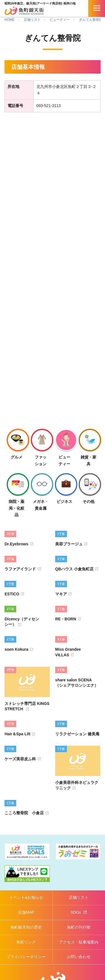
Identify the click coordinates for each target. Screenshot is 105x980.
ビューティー (60, 20)
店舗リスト (32, 20)
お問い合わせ (79, 957)
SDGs (76, 912)
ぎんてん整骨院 (91, 20)
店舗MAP (26, 912)
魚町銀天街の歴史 (26, 927)
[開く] (97, 8)
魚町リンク (26, 942)
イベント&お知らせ (26, 897)
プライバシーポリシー (26, 957)
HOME (10, 20)
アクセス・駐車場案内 (79, 942)
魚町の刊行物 (79, 927)
